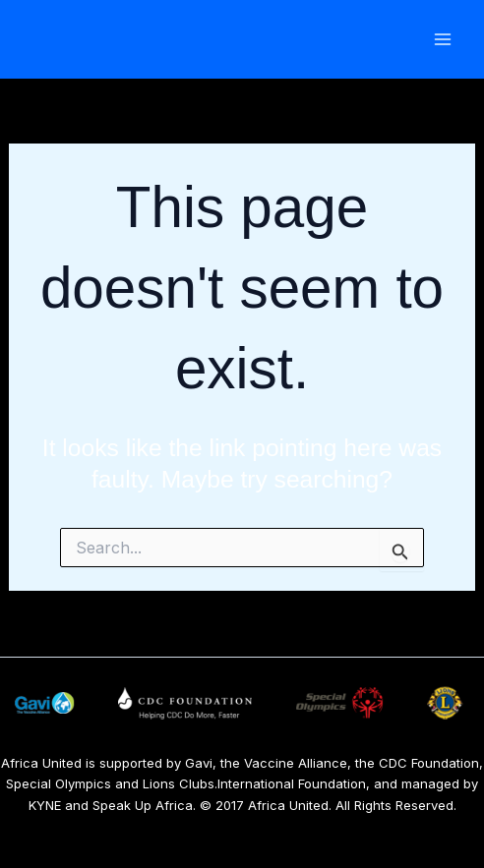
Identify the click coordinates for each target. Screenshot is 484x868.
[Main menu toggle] (442, 40)
